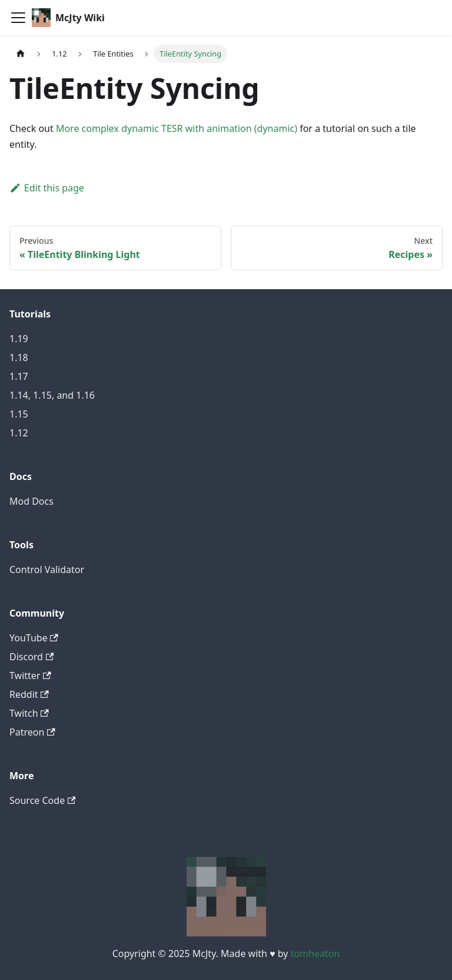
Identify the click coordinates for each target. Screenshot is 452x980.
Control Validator (47, 570)
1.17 (19, 376)
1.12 (19, 433)
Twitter (30, 676)
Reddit (29, 694)
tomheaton (315, 953)
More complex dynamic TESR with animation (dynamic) (177, 128)
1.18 (19, 357)
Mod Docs (31, 501)
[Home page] (21, 54)
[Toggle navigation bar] (18, 18)
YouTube (34, 638)
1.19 (19, 339)
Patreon (32, 732)
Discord (31, 657)
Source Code (42, 800)
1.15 (19, 414)
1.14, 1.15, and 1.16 (52, 395)
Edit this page (47, 188)
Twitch (29, 713)
